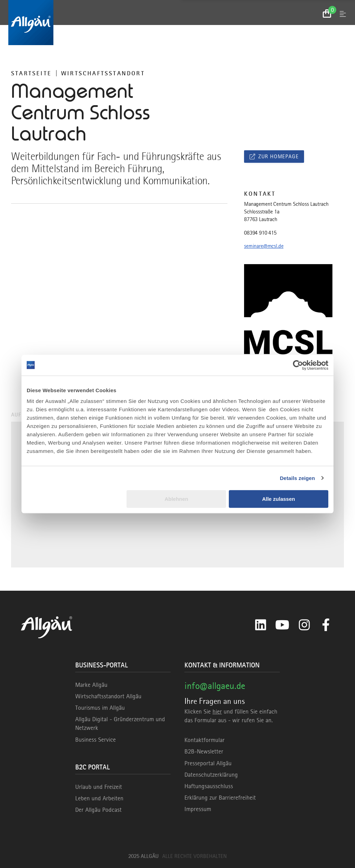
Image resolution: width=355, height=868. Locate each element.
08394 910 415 (260, 233)
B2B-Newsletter (204, 751)
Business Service (96, 740)
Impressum (198, 809)
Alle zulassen (279, 499)
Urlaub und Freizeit (99, 787)
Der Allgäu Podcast (98, 810)
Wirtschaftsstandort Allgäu (108, 696)
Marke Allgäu (91, 685)
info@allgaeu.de (215, 686)
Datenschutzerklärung (211, 775)
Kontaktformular (205, 740)
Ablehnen (176, 499)
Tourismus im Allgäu (100, 708)
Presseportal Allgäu (208, 763)
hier (217, 711)
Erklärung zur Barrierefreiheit (220, 798)
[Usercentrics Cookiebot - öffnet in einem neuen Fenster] (298, 365)
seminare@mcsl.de (264, 246)
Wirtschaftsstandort (103, 73)
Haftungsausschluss (209, 786)
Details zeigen (297, 478)
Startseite (31, 73)
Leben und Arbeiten (99, 798)
